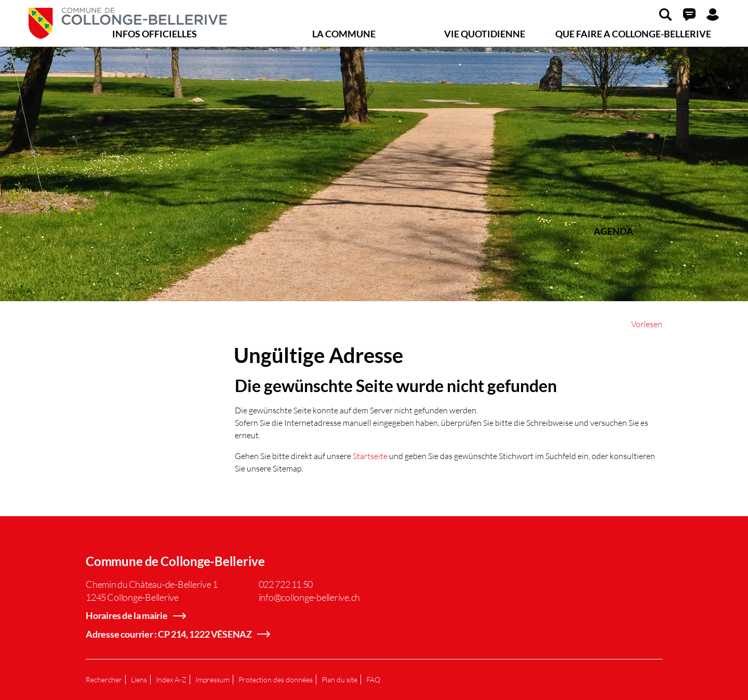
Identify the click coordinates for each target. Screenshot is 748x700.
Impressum (212, 679)
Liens (139, 679)
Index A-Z (171, 679)
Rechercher (104, 679)
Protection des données (276, 679)
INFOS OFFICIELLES (155, 34)
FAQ (373, 679)
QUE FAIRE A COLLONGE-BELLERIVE (633, 34)
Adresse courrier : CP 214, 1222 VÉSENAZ (169, 634)
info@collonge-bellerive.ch (310, 597)
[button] (665, 14)
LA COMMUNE (344, 34)
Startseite (370, 456)
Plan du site (339, 679)
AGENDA (613, 231)
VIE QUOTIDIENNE (485, 34)
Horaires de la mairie (127, 615)
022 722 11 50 (286, 584)
